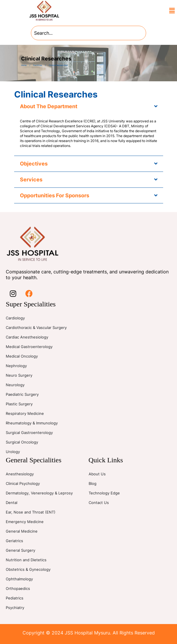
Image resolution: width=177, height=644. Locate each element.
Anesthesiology (20, 474)
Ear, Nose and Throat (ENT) (31, 512)
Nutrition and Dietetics (26, 560)
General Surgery (21, 550)
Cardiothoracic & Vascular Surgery (36, 327)
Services (31, 180)
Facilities (38, 65)
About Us (97, 474)
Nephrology (16, 366)
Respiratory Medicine (25, 413)
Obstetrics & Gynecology (28, 569)
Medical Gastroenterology (29, 347)
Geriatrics (14, 541)
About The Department (49, 106)
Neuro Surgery (19, 375)
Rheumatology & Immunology (32, 423)
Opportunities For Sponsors (55, 195)
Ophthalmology (19, 579)
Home (24, 65)
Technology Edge (104, 493)
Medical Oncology (22, 356)
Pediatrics (15, 598)
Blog (93, 483)
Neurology (15, 385)
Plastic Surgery (19, 404)
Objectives (34, 164)
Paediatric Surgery (22, 394)
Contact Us (99, 503)
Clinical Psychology (23, 483)
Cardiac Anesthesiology (27, 337)
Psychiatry (15, 608)
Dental (12, 503)
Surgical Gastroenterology (29, 433)
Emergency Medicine (25, 522)
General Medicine (22, 531)
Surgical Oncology (22, 442)
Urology (13, 452)
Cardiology (15, 318)
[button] (172, 11)
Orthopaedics (18, 588)
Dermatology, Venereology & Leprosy (39, 493)
